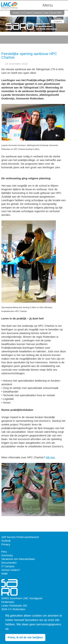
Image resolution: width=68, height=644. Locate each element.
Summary (7, 555)
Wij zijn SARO (56, 13)
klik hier (50, 457)
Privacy (6, 544)
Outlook (29, 13)
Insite (46, 13)
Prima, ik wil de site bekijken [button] (25, 637)
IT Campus (8, 566)
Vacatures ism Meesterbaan (18, 559)
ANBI (4, 574)
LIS (22, 13)
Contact (16, 13)
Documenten (9, 563)
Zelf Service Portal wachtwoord (20, 537)
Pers (4, 552)
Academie (38, 13)
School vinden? (11, 570)
